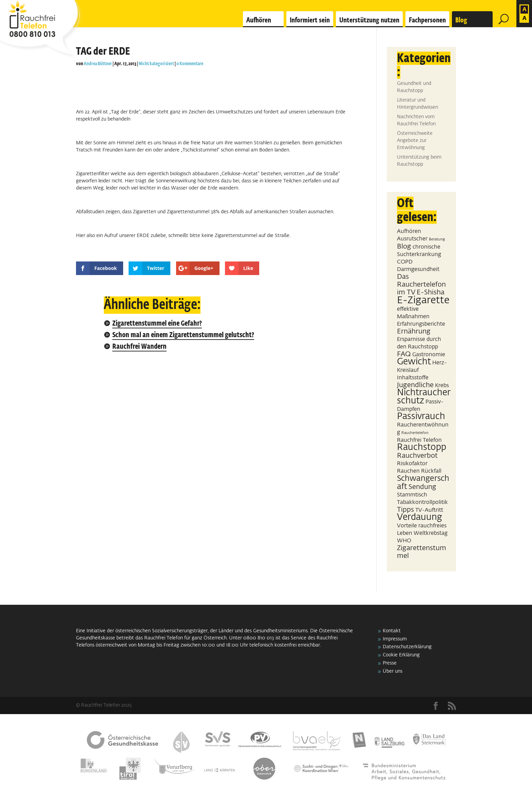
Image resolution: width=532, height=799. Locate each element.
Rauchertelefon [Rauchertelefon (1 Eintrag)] (415, 433)
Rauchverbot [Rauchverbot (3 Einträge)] (417, 456)
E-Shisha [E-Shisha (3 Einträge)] (431, 292)
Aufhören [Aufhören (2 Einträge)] (409, 231)
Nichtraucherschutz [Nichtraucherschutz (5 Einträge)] (424, 397)
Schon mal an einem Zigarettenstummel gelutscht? (183, 335)
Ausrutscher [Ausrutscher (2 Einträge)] (412, 239)
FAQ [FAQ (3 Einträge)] (404, 354)
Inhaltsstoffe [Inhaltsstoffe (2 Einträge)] (413, 378)
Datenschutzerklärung (407, 647)
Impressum (395, 639)
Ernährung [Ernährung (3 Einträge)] (414, 331)
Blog (461, 20)
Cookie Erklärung (401, 655)
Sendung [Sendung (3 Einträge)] (422, 487)
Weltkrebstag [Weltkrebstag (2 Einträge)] (431, 533)
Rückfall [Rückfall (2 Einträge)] (431, 471)
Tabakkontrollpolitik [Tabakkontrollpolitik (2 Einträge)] (422, 502)
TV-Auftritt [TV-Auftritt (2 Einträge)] (429, 510)
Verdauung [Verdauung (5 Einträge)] (420, 517)
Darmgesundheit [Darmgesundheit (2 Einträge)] (418, 269)
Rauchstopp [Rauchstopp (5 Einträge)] (422, 448)
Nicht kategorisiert (156, 64)
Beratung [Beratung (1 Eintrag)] (437, 239)
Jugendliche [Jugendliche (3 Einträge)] (415, 385)
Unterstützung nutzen (369, 20)
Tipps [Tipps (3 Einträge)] (405, 510)
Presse (390, 663)
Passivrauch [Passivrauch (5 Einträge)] (421, 417)
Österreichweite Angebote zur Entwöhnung (415, 141)
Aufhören (259, 20)
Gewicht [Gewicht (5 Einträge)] (414, 362)
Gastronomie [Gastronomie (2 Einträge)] (429, 355)
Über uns (393, 671)
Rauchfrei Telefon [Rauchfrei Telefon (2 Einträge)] (419, 440)
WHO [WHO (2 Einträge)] (404, 541)
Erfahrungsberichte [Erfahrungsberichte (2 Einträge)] (421, 324)
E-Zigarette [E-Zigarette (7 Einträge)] (423, 300)
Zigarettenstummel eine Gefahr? (157, 324)
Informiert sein (310, 20)
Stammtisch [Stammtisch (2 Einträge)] (412, 495)
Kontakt (392, 631)
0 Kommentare (190, 64)
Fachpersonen (427, 20)
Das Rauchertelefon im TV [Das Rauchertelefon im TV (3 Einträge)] (421, 285)
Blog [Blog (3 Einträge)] (404, 247)
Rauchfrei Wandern (139, 347)
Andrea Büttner (98, 64)
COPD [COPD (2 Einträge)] (405, 262)
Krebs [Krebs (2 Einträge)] (442, 386)
